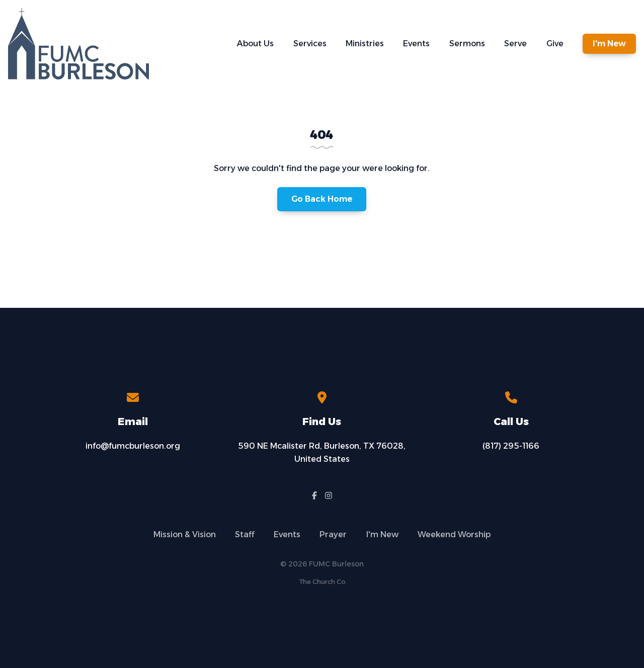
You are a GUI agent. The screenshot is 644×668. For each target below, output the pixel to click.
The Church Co (322, 582)
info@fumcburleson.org (133, 446)
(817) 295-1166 (511, 446)
